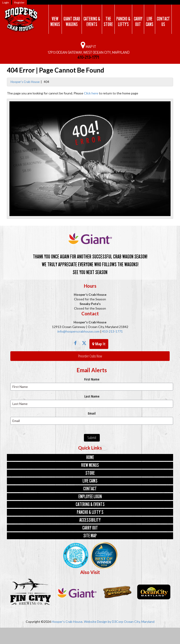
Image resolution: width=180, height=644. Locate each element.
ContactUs (163, 22)
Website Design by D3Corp (104, 622)
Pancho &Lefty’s (123, 22)
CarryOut (138, 22)
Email (92, 413)
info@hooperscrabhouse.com (79, 331)
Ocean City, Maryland (139, 622)
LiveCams (150, 22)
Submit (92, 438)
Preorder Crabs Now (90, 356)
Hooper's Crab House (25, 82)
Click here (91, 93)
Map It (99, 344)
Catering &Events (92, 22)
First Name (92, 379)
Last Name (92, 396)
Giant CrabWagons (72, 22)
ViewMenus (55, 22)
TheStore (108, 22)
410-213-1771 (112, 331)
